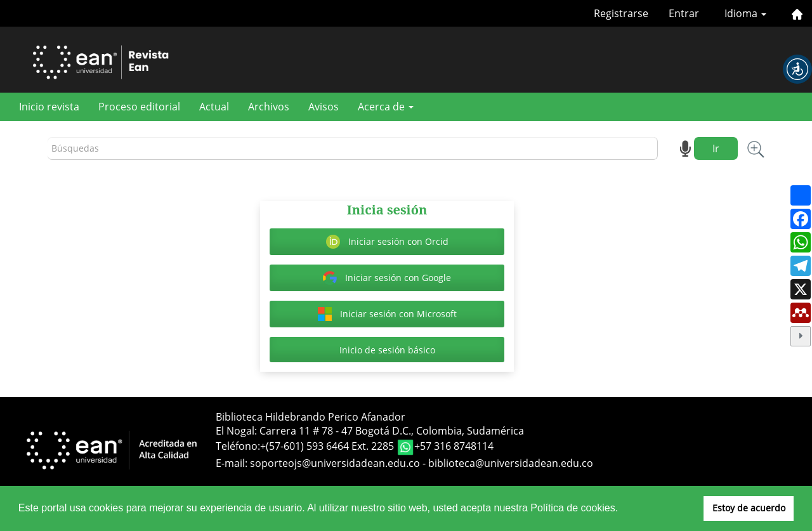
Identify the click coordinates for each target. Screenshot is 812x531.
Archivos (269, 107)
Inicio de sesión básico (387, 350)
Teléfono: (238, 446)
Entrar (684, 13)
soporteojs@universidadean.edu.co (335, 463)
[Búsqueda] (353, 149)
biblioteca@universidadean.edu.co (511, 463)
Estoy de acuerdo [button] (749, 508)
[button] (797, 69)
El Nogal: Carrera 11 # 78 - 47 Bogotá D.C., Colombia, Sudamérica (370, 431)
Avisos (324, 107)
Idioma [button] (745, 13)
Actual (214, 107)
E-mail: (233, 463)
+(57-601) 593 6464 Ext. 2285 (328, 446)
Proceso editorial (139, 107)
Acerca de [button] (386, 107)
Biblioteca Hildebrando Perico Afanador (311, 417)
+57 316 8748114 (454, 446)
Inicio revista (49, 107)
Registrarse (621, 13)
